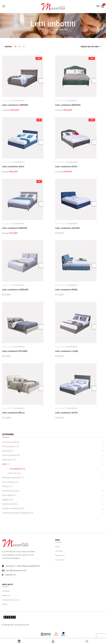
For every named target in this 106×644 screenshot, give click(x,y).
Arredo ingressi (8, 446)
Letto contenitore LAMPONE (15, 105)
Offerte (5, 486)
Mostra (8, 47)
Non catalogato (9, 482)
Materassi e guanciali (11, 478)
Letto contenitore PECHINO (15, 351)
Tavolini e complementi (12, 508)
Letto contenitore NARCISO (15, 228)
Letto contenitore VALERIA (67, 228)
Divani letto (7, 460)
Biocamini (6, 451)
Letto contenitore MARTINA (68, 105)
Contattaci (6, 591)
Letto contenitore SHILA (13, 167)
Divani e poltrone (9, 455)
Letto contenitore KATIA (66, 167)
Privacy (5, 604)
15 (15, 47)
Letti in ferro (13, 473)
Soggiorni (6, 500)
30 (20, 47)
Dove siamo (60, 560)
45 (24, 47)
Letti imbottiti (15, 469)
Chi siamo (59, 551)
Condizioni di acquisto (11, 600)
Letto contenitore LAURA (67, 351)
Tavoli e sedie (8, 504)
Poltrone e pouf (9, 491)
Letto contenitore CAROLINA (15, 290)
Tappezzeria (60, 555)
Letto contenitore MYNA (66, 290)
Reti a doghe (7, 495)
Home (42, 30)
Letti (49, 30)
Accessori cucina (9, 442)
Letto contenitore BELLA (13, 413)
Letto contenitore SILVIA (66, 413)
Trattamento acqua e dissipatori (16, 513)
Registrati (6, 595)
